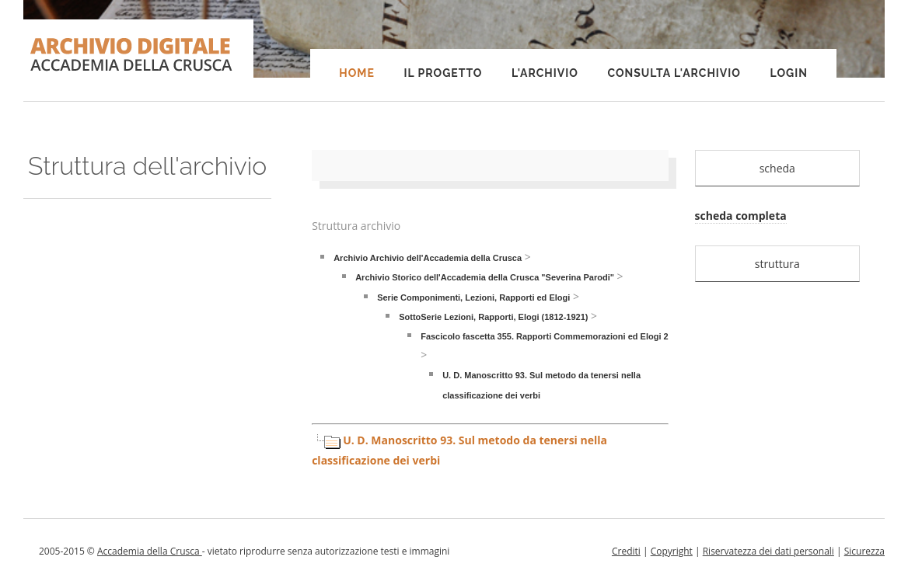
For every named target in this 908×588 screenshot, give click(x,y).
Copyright (672, 551)
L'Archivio (545, 73)
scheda (777, 168)
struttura (777, 264)
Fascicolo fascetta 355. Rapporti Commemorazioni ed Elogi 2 (544, 336)
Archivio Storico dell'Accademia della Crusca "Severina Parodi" (485, 277)
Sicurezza (864, 551)
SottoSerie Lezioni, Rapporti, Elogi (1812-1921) (493, 317)
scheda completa (741, 216)
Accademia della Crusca (150, 551)
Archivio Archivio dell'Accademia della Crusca (428, 258)
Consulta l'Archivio (674, 73)
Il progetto (443, 73)
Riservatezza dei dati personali (768, 551)
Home (357, 73)
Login (789, 73)
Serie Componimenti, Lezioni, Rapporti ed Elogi (473, 297)
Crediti (626, 551)
